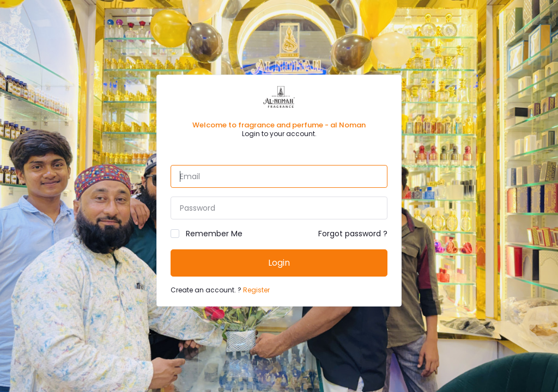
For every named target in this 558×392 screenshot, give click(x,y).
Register (256, 290)
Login (279, 263)
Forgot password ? (353, 234)
